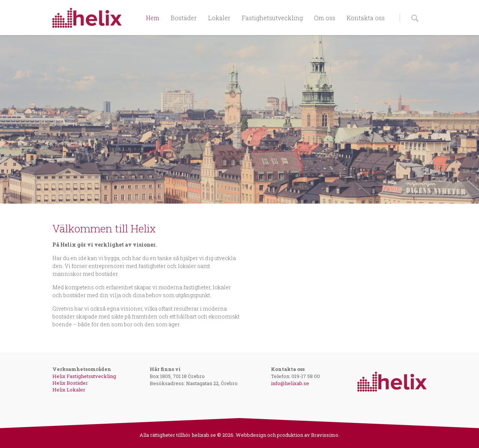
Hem (153, 18)
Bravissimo (325, 435)
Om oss (325, 18)
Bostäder (184, 18)
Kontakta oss (366, 18)
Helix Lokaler (69, 390)
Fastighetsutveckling (272, 18)
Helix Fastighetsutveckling (84, 376)
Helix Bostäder (70, 383)
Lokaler (219, 18)
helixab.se (204, 435)
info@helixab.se (290, 383)
